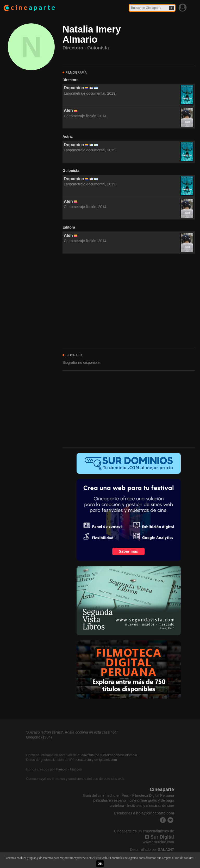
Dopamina (74, 88)
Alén (68, 110)
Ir (171, 8)
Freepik (61, 769)
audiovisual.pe (88, 755)
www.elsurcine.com (158, 842)
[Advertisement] (129, 301)
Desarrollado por (152, 850)
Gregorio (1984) (39, 737)
